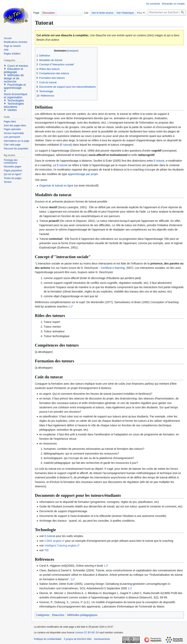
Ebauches (58, 615)
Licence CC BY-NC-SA (87, 633)
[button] (5, 66)
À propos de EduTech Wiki (78, 639)
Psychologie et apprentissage (15, 86)
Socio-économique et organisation (15, 96)
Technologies (16, 100)
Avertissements (102, 639)
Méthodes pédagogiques (82, 615)
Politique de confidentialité (48, 639)
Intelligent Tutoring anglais (61, 546)
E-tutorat (66, 145)
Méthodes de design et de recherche (14, 78)
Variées (12, 110)
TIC (47, 550)
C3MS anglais (53, 541)
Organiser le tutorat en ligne (56, 186)
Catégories (43, 615)
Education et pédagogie (13, 70)
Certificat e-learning (113, 268)
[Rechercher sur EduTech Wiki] (167, 12)
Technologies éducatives (14, 105)
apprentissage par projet (83, 174)
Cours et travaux (18, 66)
